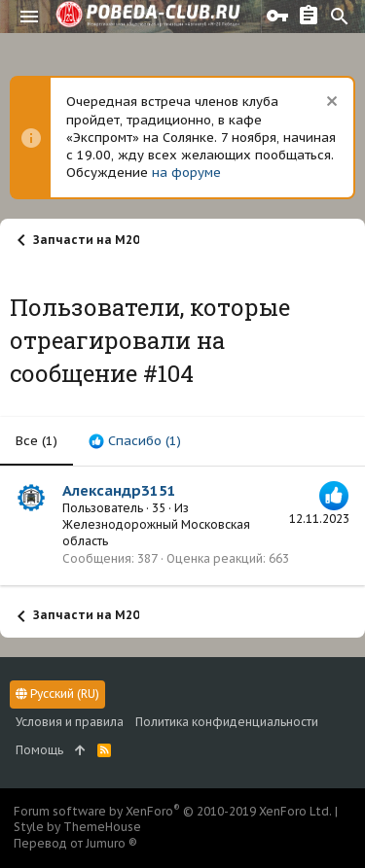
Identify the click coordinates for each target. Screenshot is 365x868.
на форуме (186, 173)
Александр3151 (119, 490)
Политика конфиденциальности (227, 722)
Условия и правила (70, 722)
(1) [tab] (36, 441)
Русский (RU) (57, 694)
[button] (29, 17)
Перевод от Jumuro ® (75, 843)
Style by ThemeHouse (77, 827)
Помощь (39, 750)
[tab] (135, 441)
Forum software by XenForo (173, 811)
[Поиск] (340, 17)
